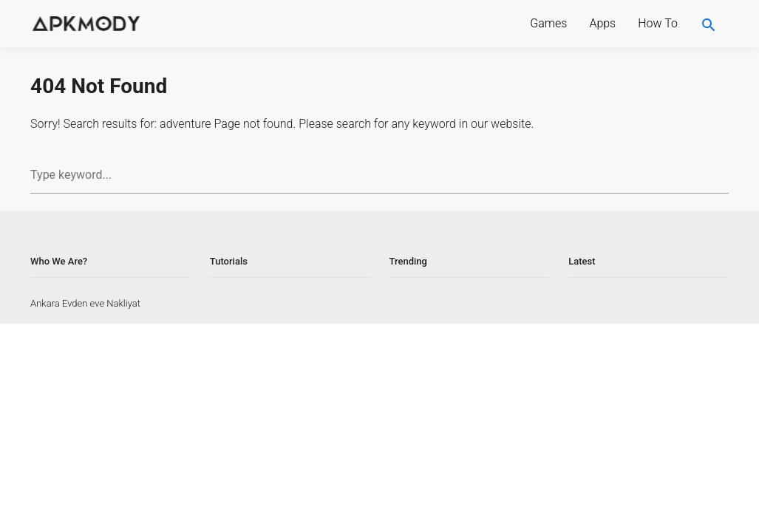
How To (658, 23)
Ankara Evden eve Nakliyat (85, 303)
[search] (709, 24)
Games (548, 23)
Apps (602, 23)
